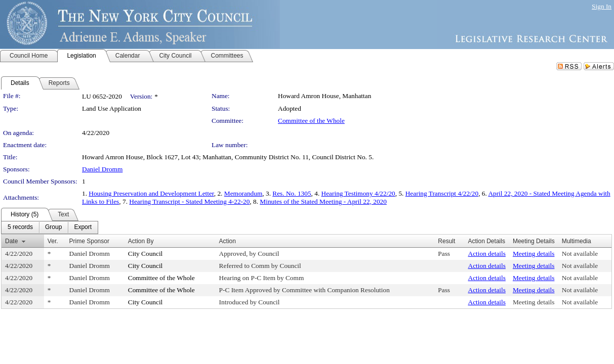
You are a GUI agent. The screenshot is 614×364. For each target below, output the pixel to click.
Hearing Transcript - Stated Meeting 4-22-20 (189, 201)
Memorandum (243, 193)
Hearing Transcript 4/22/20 (442, 193)
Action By (141, 241)
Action (228, 241)
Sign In (602, 6)
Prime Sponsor (89, 241)
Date (11, 241)
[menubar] (50, 227)
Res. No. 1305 (292, 193)
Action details (487, 254)
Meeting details (534, 254)
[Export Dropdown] (83, 227)
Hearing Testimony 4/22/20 (358, 193)
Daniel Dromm (102, 169)
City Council (146, 254)
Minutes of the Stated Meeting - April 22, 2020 (323, 201)
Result (446, 241)
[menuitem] (20, 227)
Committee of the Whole (311, 121)
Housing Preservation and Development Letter (151, 193)
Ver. (53, 241)
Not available (580, 254)
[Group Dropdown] (53, 227)
